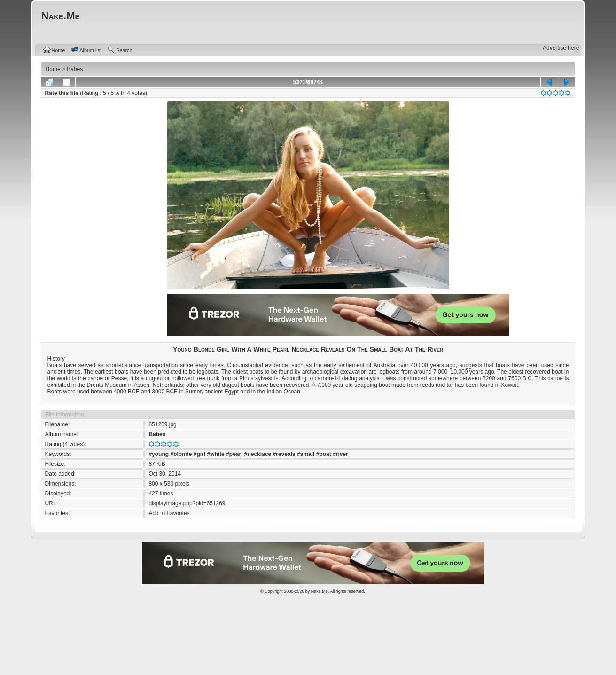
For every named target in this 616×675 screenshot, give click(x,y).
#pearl (234, 454)
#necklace (258, 454)
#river (340, 454)
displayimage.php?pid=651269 (187, 503)
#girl (199, 454)
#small (306, 454)
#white (215, 454)
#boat (324, 454)
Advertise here (561, 48)
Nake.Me (320, 591)
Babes (157, 434)
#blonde (181, 454)
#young (159, 454)
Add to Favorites (169, 513)
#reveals (284, 454)
